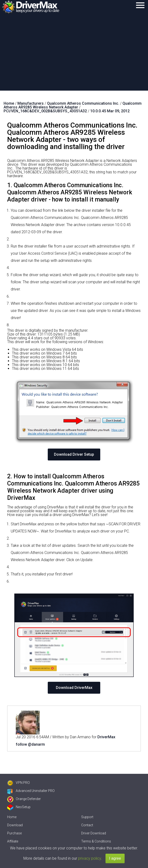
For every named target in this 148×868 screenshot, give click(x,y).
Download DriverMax (74, 688)
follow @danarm (30, 744)
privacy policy (90, 858)
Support (87, 817)
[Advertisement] (74, 55)
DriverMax (106, 737)
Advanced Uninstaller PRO (31, 791)
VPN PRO (18, 783)
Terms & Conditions (96, 841)
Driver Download (94, 833)
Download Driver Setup (74, 454)
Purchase (14, 833)
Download (15, 825)
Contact (87, 825)
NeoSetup (19, 807)
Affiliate (13, 841)
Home (12, 817)
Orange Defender (24, 799)
